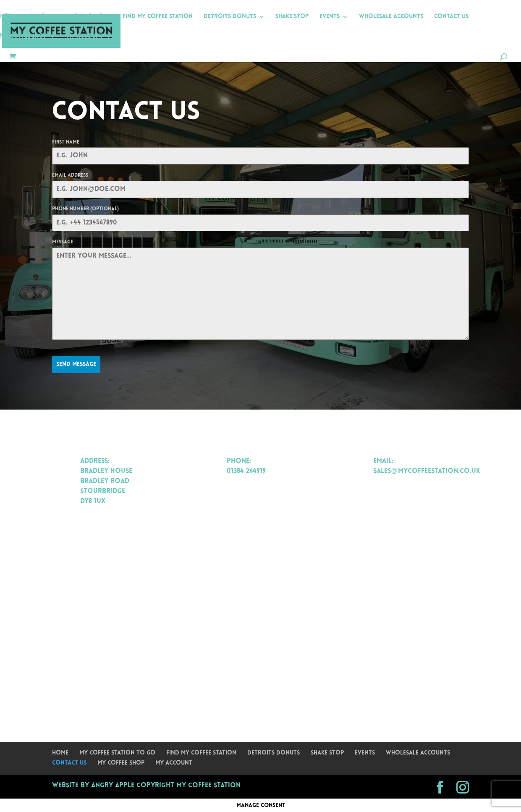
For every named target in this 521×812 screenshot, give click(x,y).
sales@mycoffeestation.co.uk (427, 471)
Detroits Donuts (230, 17)
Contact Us (451, 17)
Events (330, 17)
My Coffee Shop (24, 37)
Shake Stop (292, 17)
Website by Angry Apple (93, 786)
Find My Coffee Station (158, 17)
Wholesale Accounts (391, 17)
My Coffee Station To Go (65, 17)
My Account (85, 37)
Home (8, 17)
